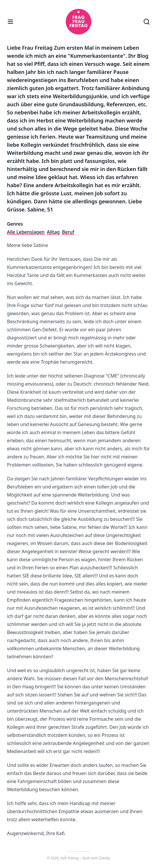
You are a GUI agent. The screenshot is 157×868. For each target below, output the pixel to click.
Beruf (68, 232)
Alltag (53, 232)
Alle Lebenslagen (26, 232)
